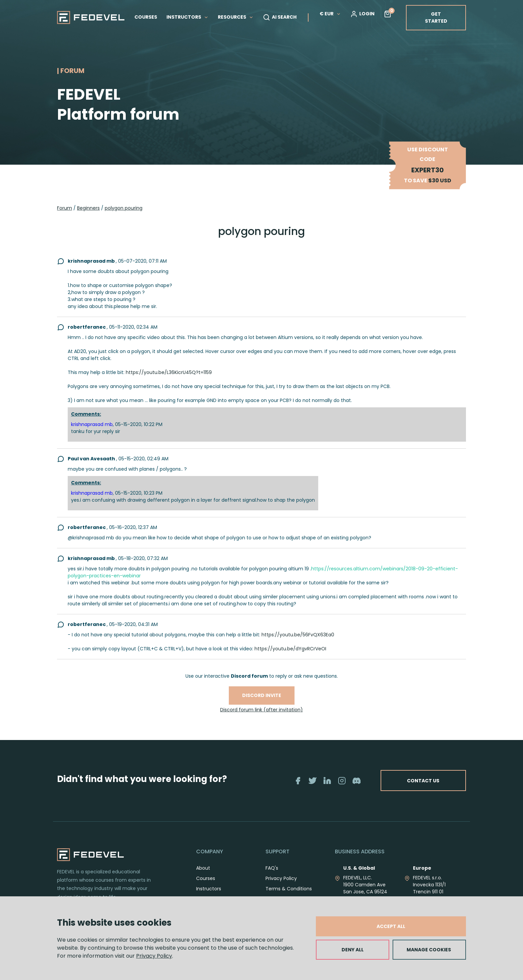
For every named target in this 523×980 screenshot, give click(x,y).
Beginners (88, 208)
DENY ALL (353, 950)
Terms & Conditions (289, 889)
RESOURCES (236, 17)
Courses (206, 878)
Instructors (209, 889)
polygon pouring (124, 208)
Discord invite (262, 695)
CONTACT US (422, 780)
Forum (65, 208)
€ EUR (330, 14)
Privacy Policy (154, 956)
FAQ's (272, 868)
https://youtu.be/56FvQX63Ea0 (298, 635)
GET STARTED (436, 17)
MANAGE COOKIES (429, 950)
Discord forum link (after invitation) (261, 710)
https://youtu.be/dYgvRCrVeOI (290, 649)
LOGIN (362, 14)
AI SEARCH (280, 17)
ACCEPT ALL (391, 926)
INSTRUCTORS (187, 17)
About (203, 868)
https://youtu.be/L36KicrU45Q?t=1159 (169, 372)
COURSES (146, 17)
